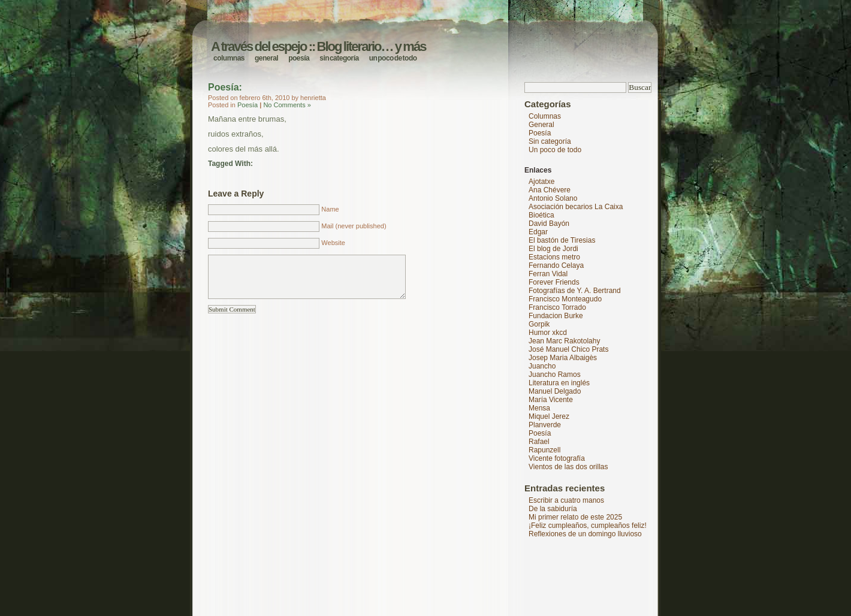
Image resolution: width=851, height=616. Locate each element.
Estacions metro (554, 257)
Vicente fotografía (557, 458)
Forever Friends (554, 282)
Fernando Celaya (556, 265)
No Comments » (287, 105)
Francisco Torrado (557, 307)
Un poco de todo (393, 58)
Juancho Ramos (555, 375)
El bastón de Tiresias (562, 240)
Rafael (539, 442)
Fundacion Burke (556, 316)
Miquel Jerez (549, 416)
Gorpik (539, 324)
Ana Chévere (550, 190)
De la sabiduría (553, 509)
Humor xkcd (548, 333)
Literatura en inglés (559, 383)
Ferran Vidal (548, 274)
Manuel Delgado (555, 391)
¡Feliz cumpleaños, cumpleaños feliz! (588, 526)
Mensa (539, 408)
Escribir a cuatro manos (566, 500)
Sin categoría (339, 58)
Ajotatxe (541, 182)
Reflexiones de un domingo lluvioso (585, 534)
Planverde (545, 425)
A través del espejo (259, 46)
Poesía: (225, 87)
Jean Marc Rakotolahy (564, 341)
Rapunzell (544, 450)
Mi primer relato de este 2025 (575, 517)
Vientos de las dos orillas (568, 467)
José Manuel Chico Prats (568, 349)
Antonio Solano (553, 198)
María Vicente (551, 400)
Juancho (542, 366)
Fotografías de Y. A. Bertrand (575, 291)
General (266, 58)
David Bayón (549, 224)
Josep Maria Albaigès (563, 358)
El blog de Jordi (553, 249)
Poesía (299, 58)
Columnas (229, 58)
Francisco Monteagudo (565, 299)
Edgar (538, 232)
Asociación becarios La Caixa (576, 207)
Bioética (541, 215)
